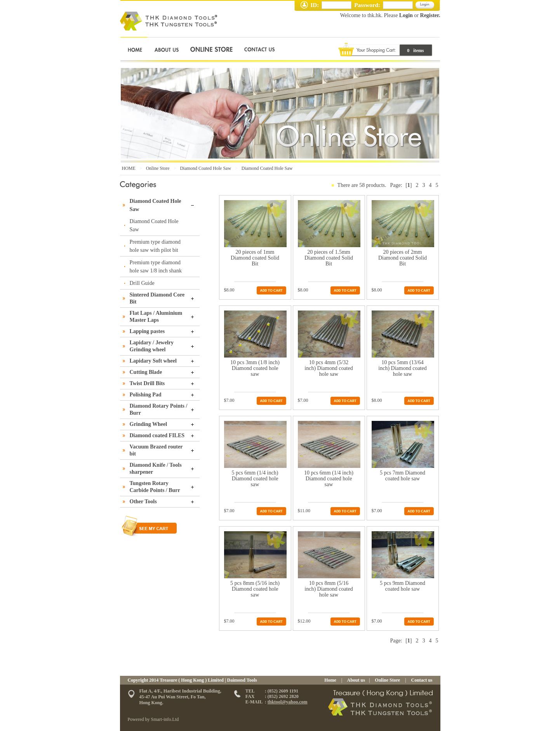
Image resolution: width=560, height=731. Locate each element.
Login (406, 15)
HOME (129, 168)
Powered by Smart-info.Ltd (153, 719)
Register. (430, 15)
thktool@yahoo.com (288, 702)
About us (356, 680)
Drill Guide (142, 283)
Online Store (158, 168)
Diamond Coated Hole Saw (205, 168)
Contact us (421, 680)
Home (330, 680)
